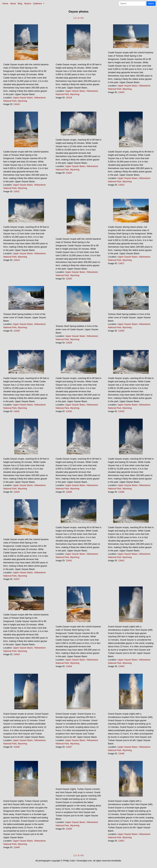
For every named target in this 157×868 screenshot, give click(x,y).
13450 (69, 829)
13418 (17, 104)
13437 (17, 579)
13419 (69, 98)
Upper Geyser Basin (23, 98)
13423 (121, 185)
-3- (79, 18)
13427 (121, 263)
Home (5, 3)
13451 (121, 841)
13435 (69, 492)
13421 (17, 191)
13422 (69, 173)
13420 (121, 92)
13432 (69, 411)
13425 (69, 279)
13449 (17, 847)
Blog (20, 3)
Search (28, 3)
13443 (17, 654)
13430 (121, 331)
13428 (17, 331)
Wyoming (22, 101)
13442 (121, 561)
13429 (69, 343)
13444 (69, 666)
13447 (69, 747)
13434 (17, 492)
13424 (17, 260)
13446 (17, 747)
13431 (17, 411)
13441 (69, 561)
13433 (121, 411)
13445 (121, 666)
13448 (121, 754)
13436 (121, 492)
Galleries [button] (38, 3)
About (13, 3)
